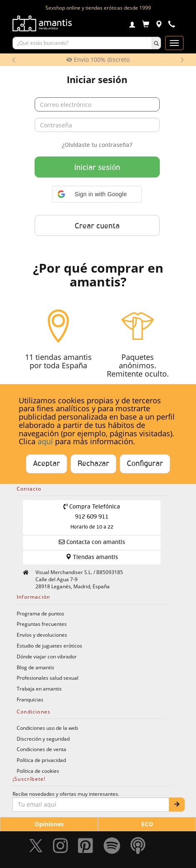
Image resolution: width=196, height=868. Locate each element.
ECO (147, 824)
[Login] (132, 25)
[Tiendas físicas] (159, 25)
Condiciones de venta (41, 749)
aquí (45, 442)
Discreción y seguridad (43, 739)
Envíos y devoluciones (42, 635)
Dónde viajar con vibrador (47, 656)
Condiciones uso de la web (47, 728)
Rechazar (93, 464)
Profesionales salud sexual (48, 678)
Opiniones (49, 824)
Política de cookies (38, 771)
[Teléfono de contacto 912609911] (172, 25)
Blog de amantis (35, 667)
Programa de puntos (40, 613)
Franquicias (30, 699)
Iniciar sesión (97, 168)
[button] (97, 194)
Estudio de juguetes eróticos (49, 645)
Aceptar (46, 464)
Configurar (145, 464)
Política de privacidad (41, 760)
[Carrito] (146, 25)
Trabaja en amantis (39, 688)
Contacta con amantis (92, 542)
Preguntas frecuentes (42, 624)
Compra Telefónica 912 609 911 (92, 517)
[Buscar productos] (82, 43)
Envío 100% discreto (98, 59)
